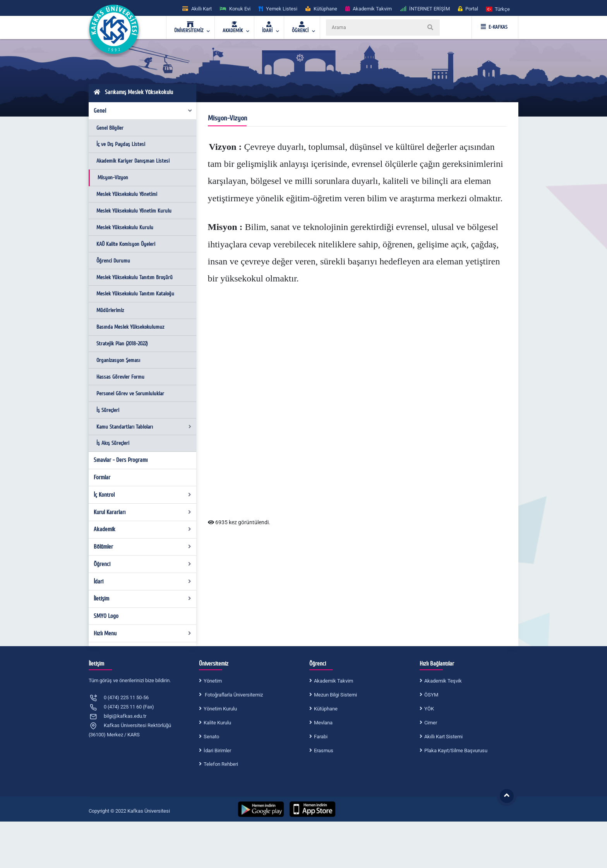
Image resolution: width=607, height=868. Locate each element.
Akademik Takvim (334, 681)
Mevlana (323, 723)
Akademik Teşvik (443, 681)
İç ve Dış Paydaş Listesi (121, 144)
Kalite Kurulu (217, 723)
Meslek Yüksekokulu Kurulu (125, 227)
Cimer (431, 723)
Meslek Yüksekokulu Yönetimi (127, 194)
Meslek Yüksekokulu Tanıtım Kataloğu (135, 294)
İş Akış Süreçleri (113, 443)
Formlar (102, 477)
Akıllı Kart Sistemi (443, 737)
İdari (143, 582)
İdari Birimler (217, 750)
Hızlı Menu (143, 633)
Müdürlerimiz (110, 310)
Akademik (143, 529)
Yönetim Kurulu (220, 709)
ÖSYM (431, 695)
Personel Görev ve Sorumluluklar (130, 394)
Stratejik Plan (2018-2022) (122, 344)
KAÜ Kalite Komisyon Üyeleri (126, 244)
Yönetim (213, 681)
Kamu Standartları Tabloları (144, 427)
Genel (143, 111)
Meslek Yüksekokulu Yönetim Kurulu (134, 211)
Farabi (321, 737)
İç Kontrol (143, 495)
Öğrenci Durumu (113, 261)
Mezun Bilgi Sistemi (335, 695)
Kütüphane (326, 709)
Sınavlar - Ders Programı (121, 460)
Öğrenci (143, 564)
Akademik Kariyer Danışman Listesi (133, 161)
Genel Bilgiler (110, 128)
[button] (498, 9)
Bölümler (143, 547)
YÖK (429, 709)
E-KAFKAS (494, 27)
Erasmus (324, 750)
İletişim (143, 599)
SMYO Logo (106, 616)
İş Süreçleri (108, 410)
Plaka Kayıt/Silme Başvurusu (456, 750)
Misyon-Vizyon (113, 178)
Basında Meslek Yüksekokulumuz (130, 327)
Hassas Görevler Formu (120, 377)
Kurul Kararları (143, 512)
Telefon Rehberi (221, 764)
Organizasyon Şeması (118, 360)
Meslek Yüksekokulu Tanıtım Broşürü (135, 277)
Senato (211, 737)
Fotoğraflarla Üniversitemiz (233, 695)
